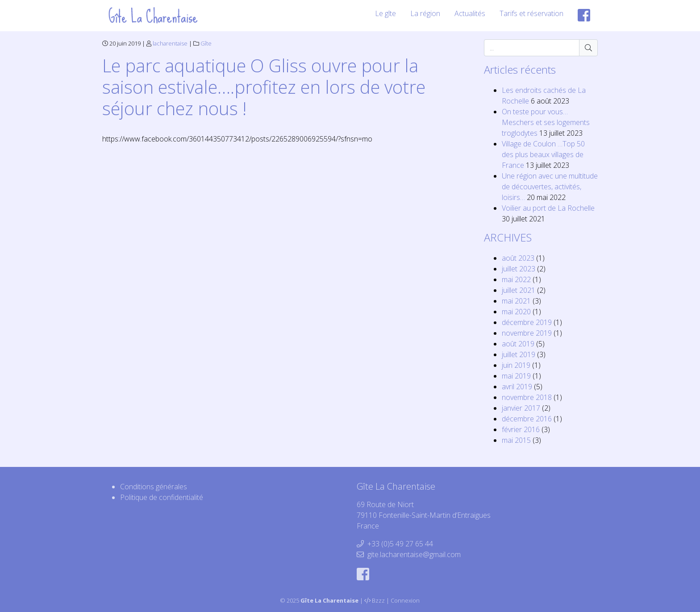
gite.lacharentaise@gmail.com (414, 554)
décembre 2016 (527, 419)
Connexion (405, 600)
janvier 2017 (521, 408)
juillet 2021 (519, 290)
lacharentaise (170, 43)
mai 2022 (516, 279)
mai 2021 (516, 301)
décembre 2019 (527, 322)
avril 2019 (517, 387)
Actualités (470, 13)
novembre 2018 (527, 397)
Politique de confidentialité (162, 497)
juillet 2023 (519, 269)
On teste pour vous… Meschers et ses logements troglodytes (546, 122)
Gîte (206, 43)
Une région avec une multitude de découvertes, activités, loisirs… (550, 187)
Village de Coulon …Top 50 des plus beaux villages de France (543, 154)
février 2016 (521, 429)
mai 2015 (516, 440)
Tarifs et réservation (531, 13)
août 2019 (518, 344)
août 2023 (518, 258)
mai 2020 (516, 312)
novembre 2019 (527, 333)
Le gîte (385, 13)
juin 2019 (516, 365)
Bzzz (378, 600)
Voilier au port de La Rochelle (548, 208)
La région (425, 13)
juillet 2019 (519, 354)
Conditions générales (154, 487)
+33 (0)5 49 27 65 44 (400, 544)
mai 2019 (516, 376)
